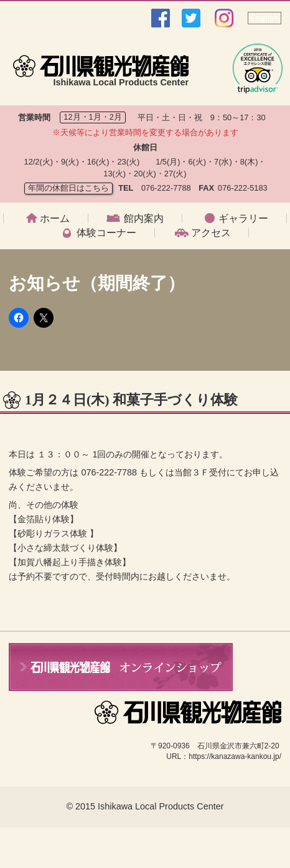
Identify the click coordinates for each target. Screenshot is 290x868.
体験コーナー (106, 233)
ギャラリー (243, 219)
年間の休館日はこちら (68, 188)
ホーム (55, 219)
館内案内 (144, 219)
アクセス (211, 233)
